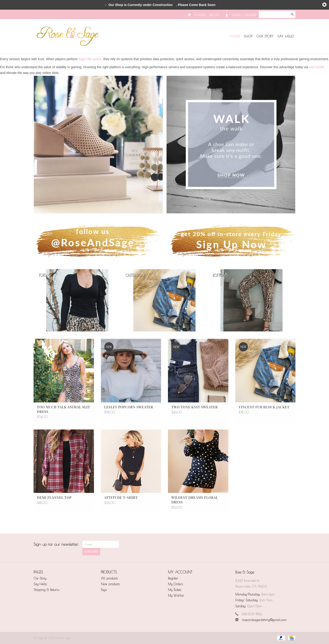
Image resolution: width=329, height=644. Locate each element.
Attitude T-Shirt (121, 498)
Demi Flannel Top (54, 498)
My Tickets (175, 590)
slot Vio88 (317, 67)
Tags (104, 590)
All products (109, 578)
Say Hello (286, 36)
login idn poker (90, 59)
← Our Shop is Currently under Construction (138, 5)
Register (173, 578)
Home (235, 36)
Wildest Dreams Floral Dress (195, 500)
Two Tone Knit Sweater (195, 407)
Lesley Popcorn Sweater (129, 407)
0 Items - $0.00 (204, 15)
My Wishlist (176, 596)
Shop (248, 36)
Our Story (265, 36)
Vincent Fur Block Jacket (264, 407)
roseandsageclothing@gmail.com (264, 620)
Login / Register (241, 15)
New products (110, 584)
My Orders (175, 584)
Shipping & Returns (46, 590)
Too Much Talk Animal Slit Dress (64, 409)
